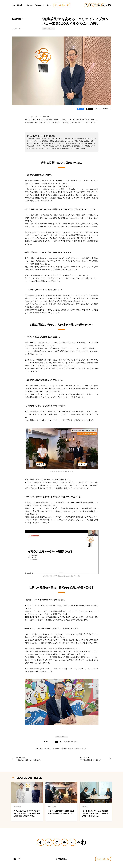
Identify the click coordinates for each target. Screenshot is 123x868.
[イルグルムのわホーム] (97, 5)
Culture (30, 5)
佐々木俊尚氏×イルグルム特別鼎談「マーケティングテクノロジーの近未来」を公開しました (96, 814)
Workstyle (40, 5)
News (49, 5)
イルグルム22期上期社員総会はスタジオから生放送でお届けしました (61, 812)
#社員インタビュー (48, 29)
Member (21, 5)
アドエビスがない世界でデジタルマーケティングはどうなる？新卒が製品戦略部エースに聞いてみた (27, 814)
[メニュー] (14, 5)
